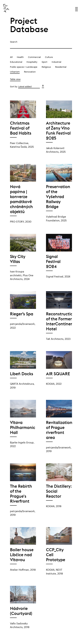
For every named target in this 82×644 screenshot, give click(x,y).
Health (20, 57)
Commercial (34, 57)
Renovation (30, 71)
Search (14, 41)
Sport (44, 62)
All (11, 57)
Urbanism (15, 71)
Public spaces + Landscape (24, 67)
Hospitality (32, 62)
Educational (16, 62)
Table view (15, 79)
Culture (49, 57)
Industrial (56, 62)
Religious (46, 67)
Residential (61, 67)
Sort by (14, 86)
